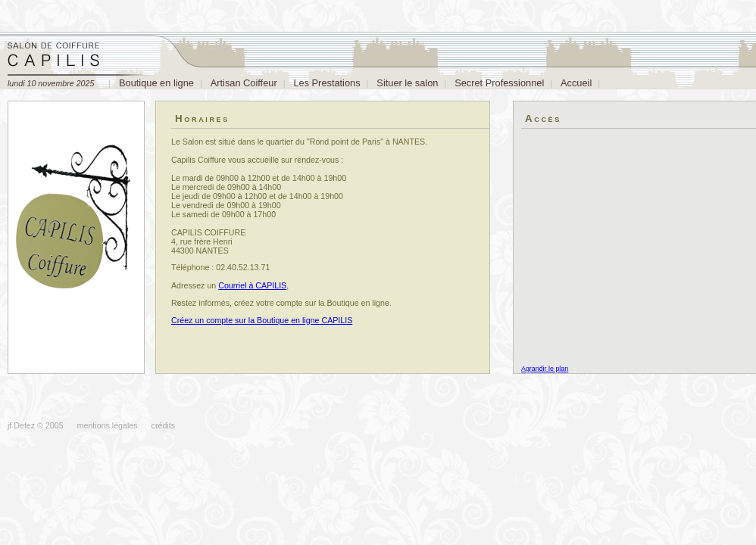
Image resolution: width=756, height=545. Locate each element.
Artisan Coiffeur (244, 83)
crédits (163, 425)
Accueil (576, 83)
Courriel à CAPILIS (252, 285)
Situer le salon (407, 83)
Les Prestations (326, 83)
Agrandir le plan (545, 369)
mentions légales (108, 425)
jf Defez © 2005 (36, 425)
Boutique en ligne (156, 83)
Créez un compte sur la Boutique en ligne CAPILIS (262, 320)
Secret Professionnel (499, 83)
